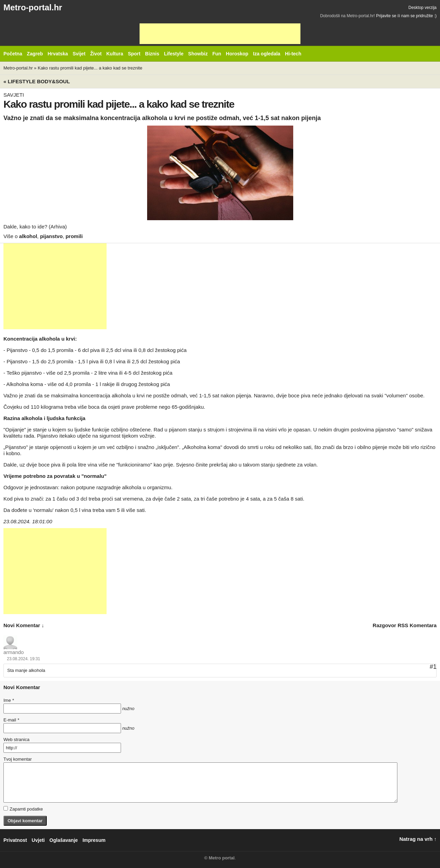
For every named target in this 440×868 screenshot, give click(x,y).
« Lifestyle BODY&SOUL (37, 81)
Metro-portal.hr (33, 7)
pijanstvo (51, 236)
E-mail (11, 720)
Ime (9, 700)
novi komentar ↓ (24, 625)
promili (74, 236)
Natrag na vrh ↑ (418, 839)
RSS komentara (417, 625)
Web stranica (16, 740)
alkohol (28, 236)
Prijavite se (386, 16)
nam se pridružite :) (419, 16)
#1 (433, 667)
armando (14, 652)
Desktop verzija (422, 8)
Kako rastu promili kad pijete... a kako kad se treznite (90, 68)
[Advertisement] (220, 34)
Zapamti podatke (23, 809)
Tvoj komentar (18, 759)
